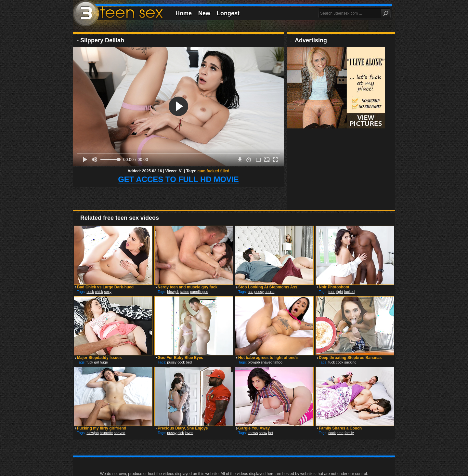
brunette (106, 433)
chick (99, 292)
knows (253, 433)
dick (181, 433)
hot (271, 433)
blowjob (173, 292)
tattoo (185, 292)
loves (189, 433)
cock (90, 292)
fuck (90, 362)
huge (104, 362)
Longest (228, 13)
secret (269, 292)
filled (225, 171)
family (349, 433)
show (263, 433)
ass (250, 292)
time (340, 433)
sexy (108, 292)
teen (332, 292)
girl (97, 362)
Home (184, 13)
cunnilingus (199, 292)
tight (340, 292)
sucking (350, 362)
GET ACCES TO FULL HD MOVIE (178, 179)
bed (189, 362)
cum (201, 171)
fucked (213, 171)
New (204, 13)
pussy (259, 292)
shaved (267, 362)
